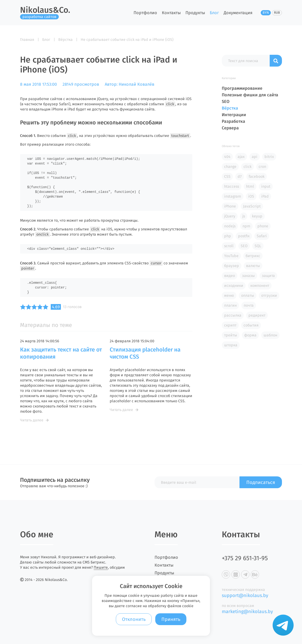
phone (263, 226)
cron (262, 167)
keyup (257, 216)
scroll (229, 246)
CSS (227, 176)
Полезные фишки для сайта (250, 95)
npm (246, 226)
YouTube (231, 256)
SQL (258, 246)
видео (230, 276)
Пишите (101, 567)
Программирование (242, 88)
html (250, 186)
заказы (248, 276)
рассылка (233, 315)
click (247, 167)
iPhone (230, 206)
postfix (244, 236)
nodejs (230, 226)
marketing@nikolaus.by (247, 611)
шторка (231, 345)
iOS (251, 196)
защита (268, 276)
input (266, 186)
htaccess (232, 186)
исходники (234, 286)
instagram (233, 196)
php (228, 236)
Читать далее (34, 420)
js (244, 216)
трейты (231, 335)
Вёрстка (230, 108)
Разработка (233, 121)
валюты (253, 266)
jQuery (230, 216)
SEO (226, 102)
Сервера (230, 128)
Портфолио (145, 13)
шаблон (270, 335)
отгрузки (269, 295)
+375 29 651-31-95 (245, 558)
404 (227, 157)
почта (249, 305)
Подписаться (261, 482)
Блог (214, 13)
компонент (260, 286)
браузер (232, 266)
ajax (241, 157)
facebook (257, 176)
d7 (240, 176)
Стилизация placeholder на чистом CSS (145, 353)
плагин (230, 305)
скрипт (230, 325)
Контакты (171, 13)
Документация (238, 13)
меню (229, 295)
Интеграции (234, 115)
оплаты (248, 295)
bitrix (269, 157)
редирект (257, 315)
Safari (262, 236)
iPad (265, 196)
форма (250, 335)
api (255, 157)
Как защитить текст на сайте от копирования (61, 353)
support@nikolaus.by (245, 595)
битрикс (253, 256)
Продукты (195, 13)
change (230, 167)
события (251, 325)
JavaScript (252, 206)
